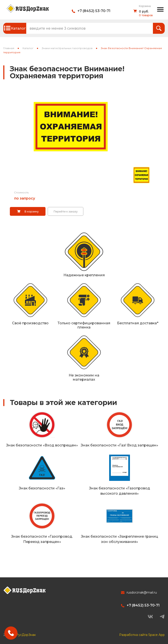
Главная (9, 48)
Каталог (28, 48)
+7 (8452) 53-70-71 (94, 11)
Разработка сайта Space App (142, 633)
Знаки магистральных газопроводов (67, 48)
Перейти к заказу (66, 211)
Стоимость (21, 192)
